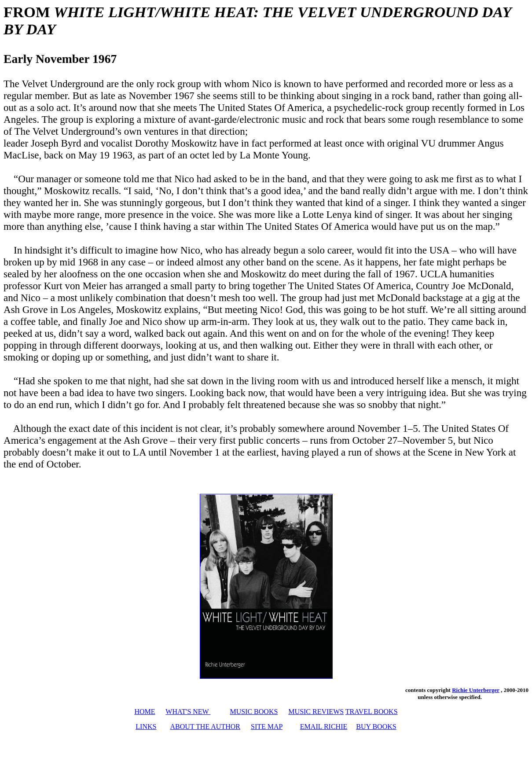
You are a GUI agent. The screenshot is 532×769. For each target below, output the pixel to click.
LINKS (146, 727)
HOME (145, 712)
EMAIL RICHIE (324, 727)
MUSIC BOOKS (254, 712)
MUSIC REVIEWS (316, 712)
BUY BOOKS (376, 727)
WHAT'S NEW (188, 712)
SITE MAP (267, 727)
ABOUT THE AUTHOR (205, 727)
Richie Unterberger (476, 690)
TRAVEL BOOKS (372, 712)
